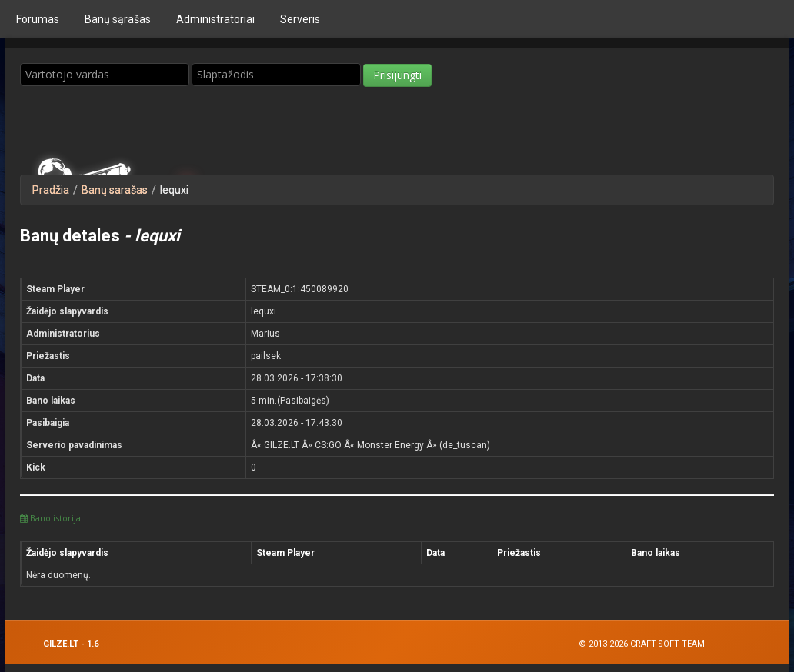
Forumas (38, 19)
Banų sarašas (115, 190)
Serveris (300, 19)
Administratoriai (215, 19)
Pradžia (51, 190)
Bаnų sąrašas (118, 19)
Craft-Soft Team (667, 644)
